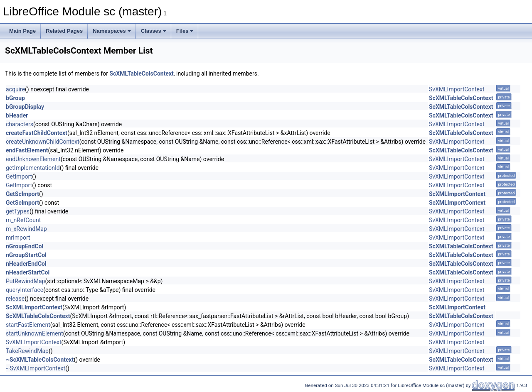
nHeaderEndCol (26, 264)
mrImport (18, 238)
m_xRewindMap (26, 229)
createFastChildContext (37, 133)
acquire (15, 89)
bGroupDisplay (25, 107)
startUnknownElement (34, 333)
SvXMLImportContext (457, 89)
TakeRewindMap (27, 351)
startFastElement (28, 325)
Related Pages (64, 31)
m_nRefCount (23, 220)
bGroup (15, 98)
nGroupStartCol (26, 255)
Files (185, 31)
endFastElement (27, 150)
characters (20, 124)
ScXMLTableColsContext (141, 73)
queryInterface (25, 290)
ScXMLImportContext (457, 194)
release (15, 299)
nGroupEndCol (25, 246)
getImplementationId (33, 168)
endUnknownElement (33, 159)
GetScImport (22, 194)
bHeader (17, 115)
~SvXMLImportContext (36, 368)
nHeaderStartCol (28, 272)
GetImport (19, 176)
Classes (154, 31)
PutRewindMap (25, 281)
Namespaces (112, 31)
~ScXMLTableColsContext (40, 360)
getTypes (18, 211)
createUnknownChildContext (43, 142)
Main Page (22, 31)
